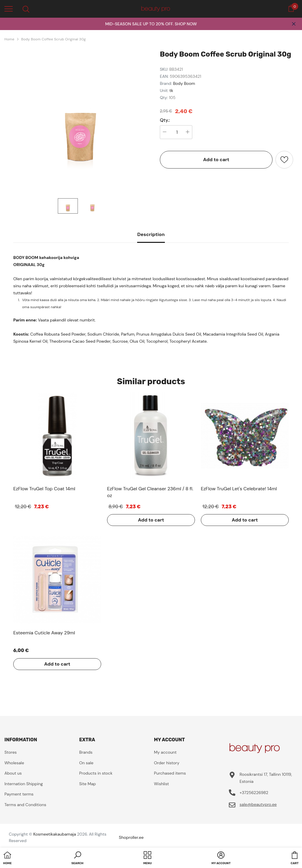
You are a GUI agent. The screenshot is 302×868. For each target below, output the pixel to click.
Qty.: (165, 120)
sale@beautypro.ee (258, 804)
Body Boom (184, 83)
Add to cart (216, 160)
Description (151, 234)
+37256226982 (254, 793)
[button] (77, 859)
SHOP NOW (186, 24)
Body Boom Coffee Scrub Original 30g (54, 39)
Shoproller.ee (131, 837)
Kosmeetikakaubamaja (55, 834)
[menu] (9, 9)
